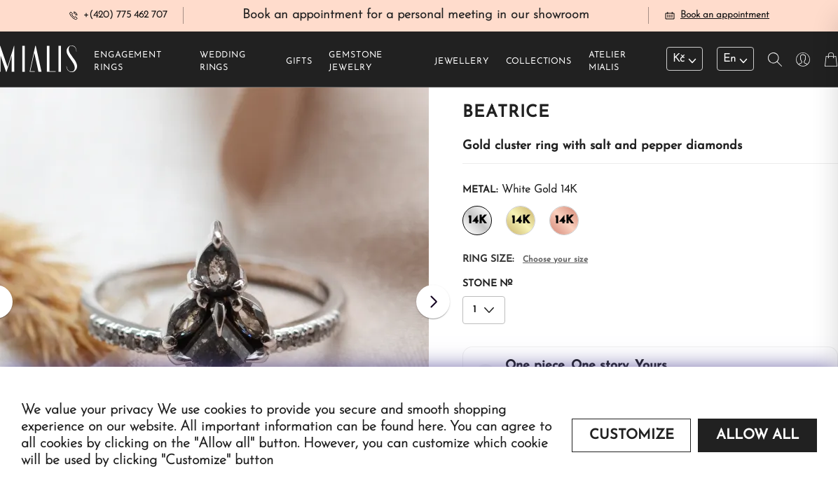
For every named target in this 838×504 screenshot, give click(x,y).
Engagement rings (128, 64)
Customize (632, 435)
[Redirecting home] (39, 61)
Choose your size (555, 262)
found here (412, 427)
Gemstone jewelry (356, 64)
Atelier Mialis (607, 64)
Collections (539, 64)
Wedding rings (223, 64)
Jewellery (462, 64)
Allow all (757, 435)
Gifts (299, 64)
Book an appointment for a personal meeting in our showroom (416, 16)
